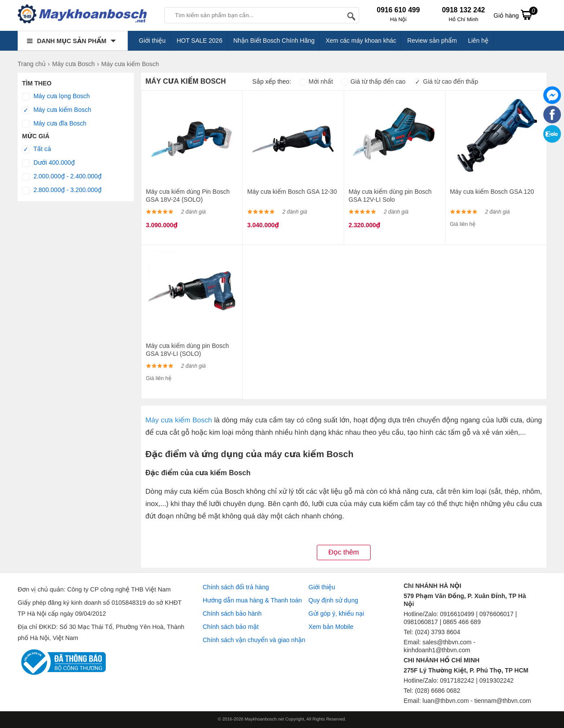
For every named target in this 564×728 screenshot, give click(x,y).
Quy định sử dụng (333, 600)
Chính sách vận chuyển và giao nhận (254, 640)
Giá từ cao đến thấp (446, 81)
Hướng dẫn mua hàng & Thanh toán (252, 600)
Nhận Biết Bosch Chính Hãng (274, 41)
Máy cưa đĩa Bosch (54, 124)
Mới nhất (316, 81)
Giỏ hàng (516, 15)
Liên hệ (478, 41)
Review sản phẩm (432, 41)
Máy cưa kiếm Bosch (57, 110)
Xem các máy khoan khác (361, 41)
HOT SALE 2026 (200, 41)
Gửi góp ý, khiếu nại (336, 613)
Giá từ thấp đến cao (373, 81)
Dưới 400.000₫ (48, 163)
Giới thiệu (152, 41)
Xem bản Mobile (331, 627)
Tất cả (37, 149)
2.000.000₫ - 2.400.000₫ (62, 177)
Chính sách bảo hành (232, 613)
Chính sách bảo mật (231, 627)
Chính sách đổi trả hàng (236, 587)
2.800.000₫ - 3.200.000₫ (62, 190)
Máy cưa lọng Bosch (56, 96)
